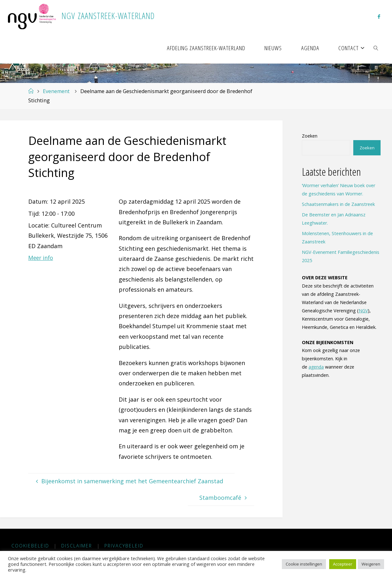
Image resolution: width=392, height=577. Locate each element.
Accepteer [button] (343, 564)
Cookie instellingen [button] (304, 564)
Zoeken (310, 136)
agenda (316, 367)
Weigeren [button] (371, 564)
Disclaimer (77, 546)
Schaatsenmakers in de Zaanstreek (338, 204)
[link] (376, 48)
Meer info (41, 258)
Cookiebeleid (30, 546)
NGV (363, 311)
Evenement (56, 91)
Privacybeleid (124, 546)
